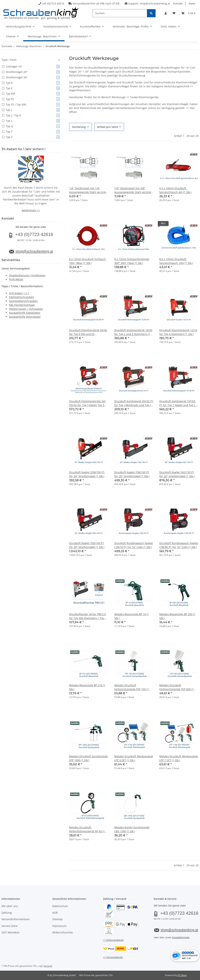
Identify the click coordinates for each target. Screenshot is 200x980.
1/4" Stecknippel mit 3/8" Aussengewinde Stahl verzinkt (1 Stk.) (133, 190)
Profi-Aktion (16, 279)
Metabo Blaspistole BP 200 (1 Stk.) (177, 616)
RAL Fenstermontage (22, 305)
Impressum (59, 926)
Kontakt (178, 3)
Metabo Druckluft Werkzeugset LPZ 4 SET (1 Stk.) (134, 758)
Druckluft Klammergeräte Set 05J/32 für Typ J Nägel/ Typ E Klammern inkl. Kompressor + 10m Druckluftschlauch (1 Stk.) (88, 403)
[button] (166, 13)
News (192, 3)
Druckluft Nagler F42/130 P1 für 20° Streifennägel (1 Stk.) (177, 474)
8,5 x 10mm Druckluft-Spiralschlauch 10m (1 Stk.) (176, 261)
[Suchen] (120, 13)
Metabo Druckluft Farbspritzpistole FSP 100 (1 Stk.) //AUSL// (131, 687)
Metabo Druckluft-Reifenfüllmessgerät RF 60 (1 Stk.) (87, 829)
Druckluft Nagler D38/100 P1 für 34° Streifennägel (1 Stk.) (87, 474)
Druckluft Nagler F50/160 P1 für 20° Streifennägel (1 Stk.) (87, 545)
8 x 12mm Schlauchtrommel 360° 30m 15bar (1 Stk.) (132, 261)
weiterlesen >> (31, 210)
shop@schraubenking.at (155, 3)
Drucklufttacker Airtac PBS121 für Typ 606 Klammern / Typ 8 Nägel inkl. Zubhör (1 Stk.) (88, 616)
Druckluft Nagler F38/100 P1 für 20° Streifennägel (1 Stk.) (132, 474)
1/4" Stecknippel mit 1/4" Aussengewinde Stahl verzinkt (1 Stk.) (88, 190)
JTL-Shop (182, 975)
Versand (48, 966)
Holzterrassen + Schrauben (26, 309)
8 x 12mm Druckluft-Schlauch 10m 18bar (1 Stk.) (87, 261)
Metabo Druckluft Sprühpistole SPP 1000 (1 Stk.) (88, 758)
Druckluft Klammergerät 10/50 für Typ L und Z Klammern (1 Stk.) (133, 332)
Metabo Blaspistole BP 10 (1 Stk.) (132, 616)
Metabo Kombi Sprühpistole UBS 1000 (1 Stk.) (132, 829)
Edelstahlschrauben (21, 297)
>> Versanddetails (113, 957)
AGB (55, 913)
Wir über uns (10, 906)
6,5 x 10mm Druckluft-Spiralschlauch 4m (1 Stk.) (175, 190)
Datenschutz (60, 906)
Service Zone (9, 926)
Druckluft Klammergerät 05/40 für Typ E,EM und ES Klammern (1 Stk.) (88, 332)
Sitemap (57, 919)
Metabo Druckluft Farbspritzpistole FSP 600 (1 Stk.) (176, 687)
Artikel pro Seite (107, 127)
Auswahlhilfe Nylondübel (25, 317)
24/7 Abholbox (10, 932)
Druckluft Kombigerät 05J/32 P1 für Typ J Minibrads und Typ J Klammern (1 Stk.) (134, 403)
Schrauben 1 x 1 (19, 293)
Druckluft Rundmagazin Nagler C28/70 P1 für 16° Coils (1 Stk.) (134, 545)
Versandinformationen (16, 919)
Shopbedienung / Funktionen (27, 275)
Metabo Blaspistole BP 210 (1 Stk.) (87, 687)
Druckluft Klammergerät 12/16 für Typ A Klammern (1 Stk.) (178, 332)
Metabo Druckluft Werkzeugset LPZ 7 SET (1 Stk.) (179, 758)
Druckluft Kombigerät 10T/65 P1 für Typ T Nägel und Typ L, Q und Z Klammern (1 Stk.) (178, 403)
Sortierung (79, 127)
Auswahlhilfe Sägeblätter (25, 313)
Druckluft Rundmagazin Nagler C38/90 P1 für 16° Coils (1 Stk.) (179, 545)
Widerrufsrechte (63, 932)
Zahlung (7, 913)
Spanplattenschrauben (23, 301)
